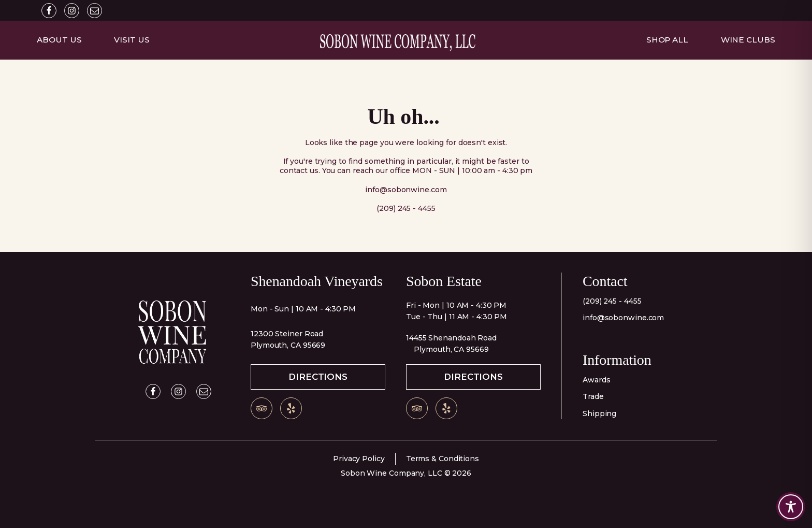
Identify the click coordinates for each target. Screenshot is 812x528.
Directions (318, 377)
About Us (59, 40)
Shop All (667, 40)
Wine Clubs (748, 40)
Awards (596, 380)
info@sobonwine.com (623, 318)
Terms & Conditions (443, 459)
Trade (593, 396)
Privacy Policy (359, 459)
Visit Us (132, 40)
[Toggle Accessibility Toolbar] (791, 507)
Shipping (599, 413)
